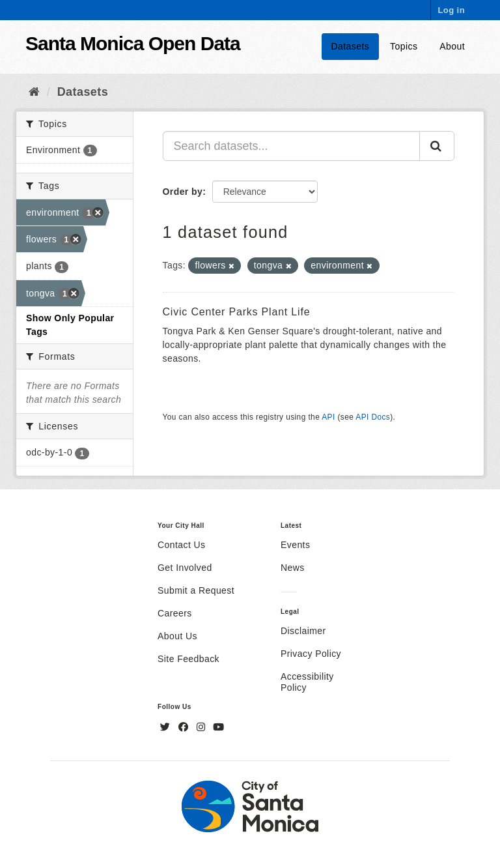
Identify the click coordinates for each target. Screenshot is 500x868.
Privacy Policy (311, 654)
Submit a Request (196, 590)
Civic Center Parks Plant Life (237, 312)
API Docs (373, 417)
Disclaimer (303, 631)
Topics (404, 46)
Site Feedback (188, 659)
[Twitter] (167, 727)
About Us (177, 636)
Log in (451, 10)
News (293, 568)
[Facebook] (185, 727)
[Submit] (437, 146)
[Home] (34, 92)
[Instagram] (202, 727)
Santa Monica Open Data (133, 43)
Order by (183, 192)
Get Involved (185, 568)
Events (295, 545)
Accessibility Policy (307, 682)
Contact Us (181, 545)
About (452, 46)
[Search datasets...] (292, 146)
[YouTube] (218, 727)
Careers (175, 613)
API (328, 417)
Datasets (351, 46)
